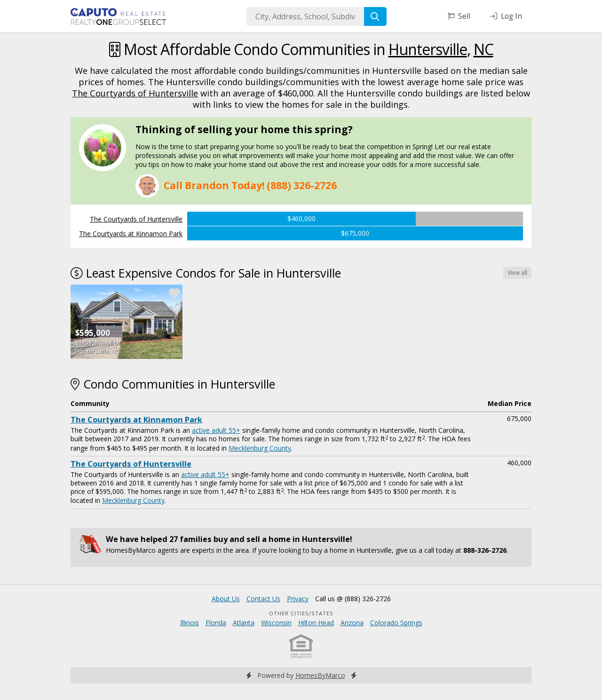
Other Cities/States (301, 613)
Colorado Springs (396, 623)
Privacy (298, 599)
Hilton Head (316, 623)
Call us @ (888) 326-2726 (353, 599)
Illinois (190, 623)
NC (483, 49)
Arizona (352, 623)
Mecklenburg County (260, 448)
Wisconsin (276, 623)
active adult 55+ (216, 430)
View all (517, 273)
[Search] (375, 16)
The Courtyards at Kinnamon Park (131, 234)
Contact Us (263, 599)
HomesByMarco (320, 675)
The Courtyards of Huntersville (135, 93)
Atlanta (244, 623)
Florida (216, 623)
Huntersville (428, 49)
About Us (226, 599)
